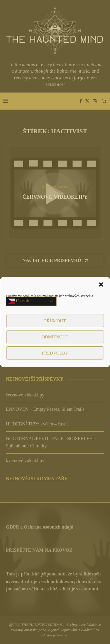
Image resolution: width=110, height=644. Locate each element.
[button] (101, 284)
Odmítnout (55, 337)
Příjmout (55, 321)
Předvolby (55, 353)
